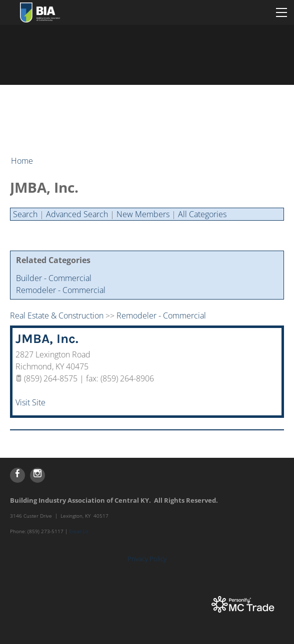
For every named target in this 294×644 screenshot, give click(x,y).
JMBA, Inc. (47, 339)
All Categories (202, 214)
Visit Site (30, 402)
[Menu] (281, 12)
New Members (143, 214)
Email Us (79, 531)
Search (25, 214)
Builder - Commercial (54, 278)
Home (22, 161)
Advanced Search (77, 214)
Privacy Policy (147, 559)
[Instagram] (37, 475)
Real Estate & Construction (57, 316)
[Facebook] (17, 475)
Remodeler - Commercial (61, 290)
